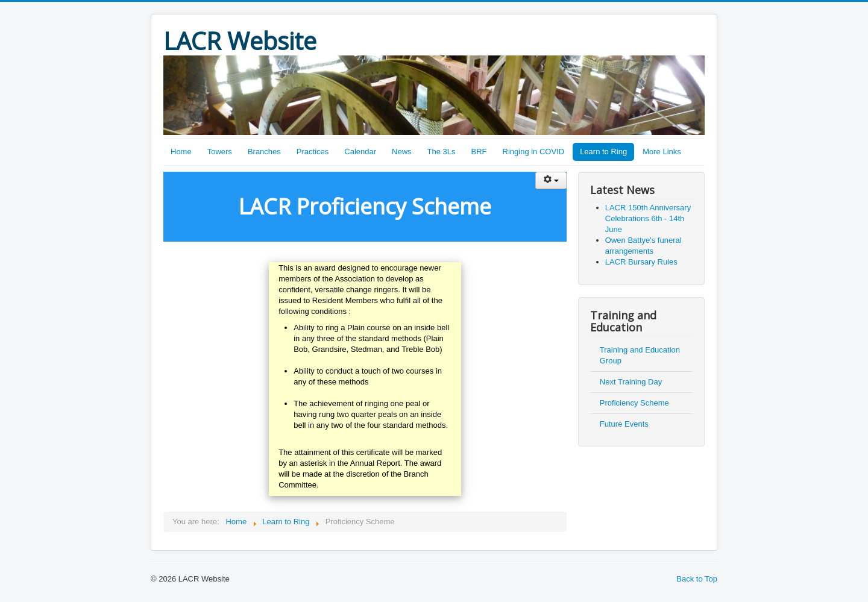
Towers (220, 152)
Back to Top (697, 579)
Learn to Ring (603, 152)
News (402, 152)
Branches (264, 152)
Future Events (624, 424)
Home (181, 152)
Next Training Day (631, 382)
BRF (479, 152)
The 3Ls (442, 152)
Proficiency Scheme (634, 403)
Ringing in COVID (534, 152)
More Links (662, 152)
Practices (313, 152)
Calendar (360, 152)
